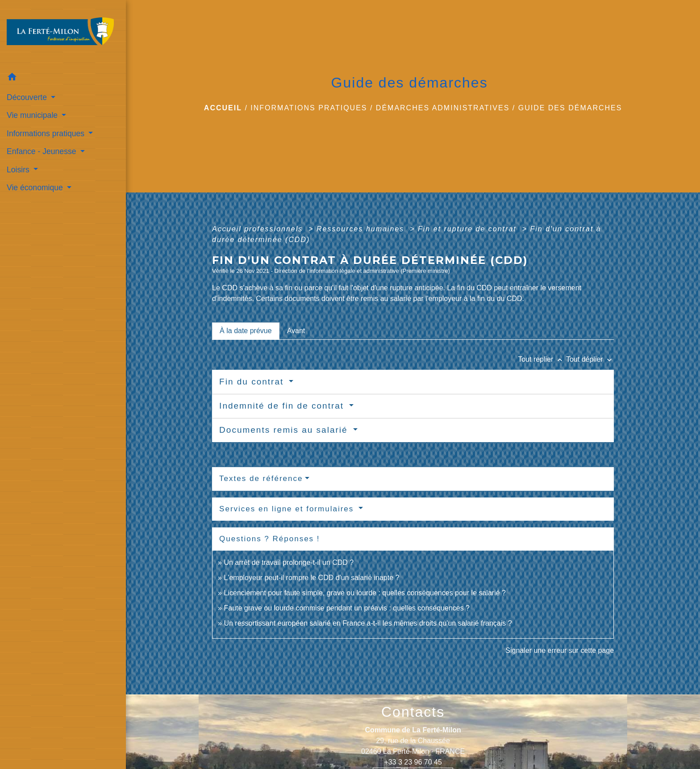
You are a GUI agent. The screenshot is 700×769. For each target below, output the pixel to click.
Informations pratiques (309, 108)
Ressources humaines (362, 229)
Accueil (223, 108)
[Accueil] (63, 34)
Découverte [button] (28, 97)
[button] (63, 78)
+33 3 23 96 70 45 (413, 762)
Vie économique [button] (36, 188)
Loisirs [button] (19, 170)
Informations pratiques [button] (47, 134)
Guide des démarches (570, 108)
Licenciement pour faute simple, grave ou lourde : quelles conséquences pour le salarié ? (365, 593)
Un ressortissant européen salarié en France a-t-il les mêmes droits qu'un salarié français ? (368, 623)
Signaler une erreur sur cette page (560, 650)
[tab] (246, 331)
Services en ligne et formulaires (288, 509)
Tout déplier (590, 359)
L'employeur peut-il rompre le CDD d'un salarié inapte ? (311, 578)
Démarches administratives (443, 108)
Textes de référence (261, 479)
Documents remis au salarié (285, 430)
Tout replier (542, 359)
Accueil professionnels (259, 229)
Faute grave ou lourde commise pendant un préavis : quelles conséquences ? (347, 608)
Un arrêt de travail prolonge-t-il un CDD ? (289, 562)
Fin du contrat (253, 382)
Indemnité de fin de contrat (283, 406)
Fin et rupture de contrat (469, 229)
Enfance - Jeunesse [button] (42, 151)
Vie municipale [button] (33, 115)
